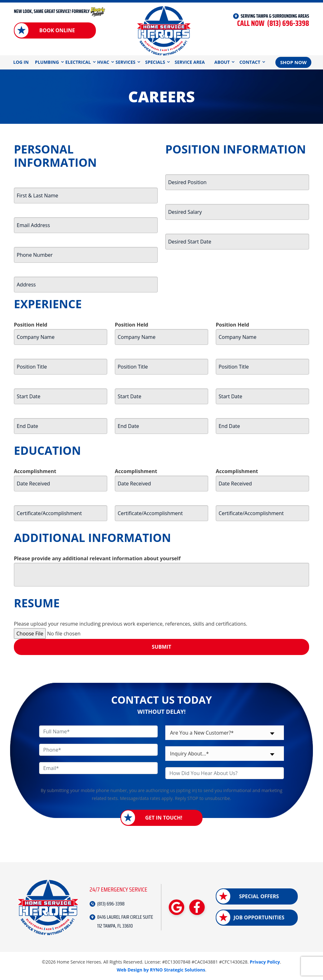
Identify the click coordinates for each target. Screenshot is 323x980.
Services (125, 62)
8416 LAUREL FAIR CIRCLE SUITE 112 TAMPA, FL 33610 (125, 921)
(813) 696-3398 (273, 24)
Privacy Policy (265, 962)
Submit (161, 647)
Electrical (78, 62)
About (222, 62)
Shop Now (293, 62)
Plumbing (47, 62)
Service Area (190, 62)
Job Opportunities (259, 917)
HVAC (103, 62)
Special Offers (259, 896)
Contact (250, 62)
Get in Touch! (164, 818)
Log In (21, 62)
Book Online (57, 30)
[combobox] (225, 733)
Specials (155, 62)
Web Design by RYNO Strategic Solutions (161, 970)
